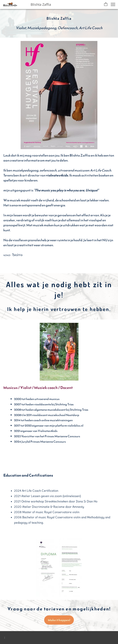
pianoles (34, 240)
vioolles (18, 240)
